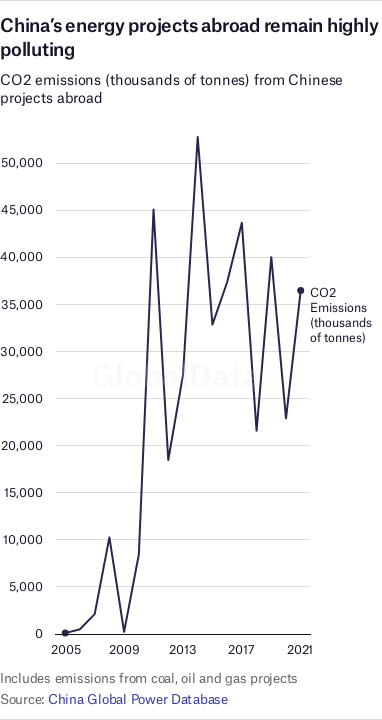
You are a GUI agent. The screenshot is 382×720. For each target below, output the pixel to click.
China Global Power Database (138, 699)
